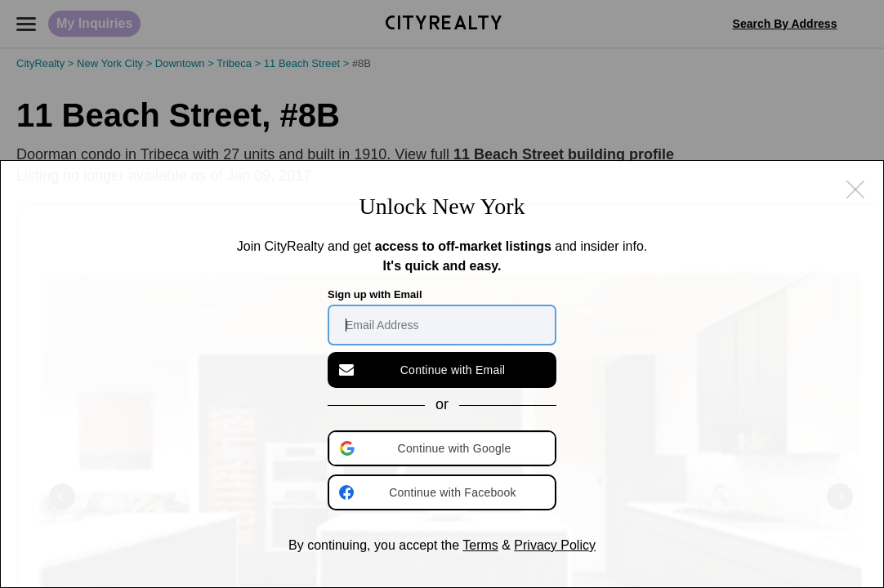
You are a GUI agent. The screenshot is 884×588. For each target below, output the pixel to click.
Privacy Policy (555, 545)
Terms (480, 545)
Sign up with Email (375, 294)
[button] (444, 448)
